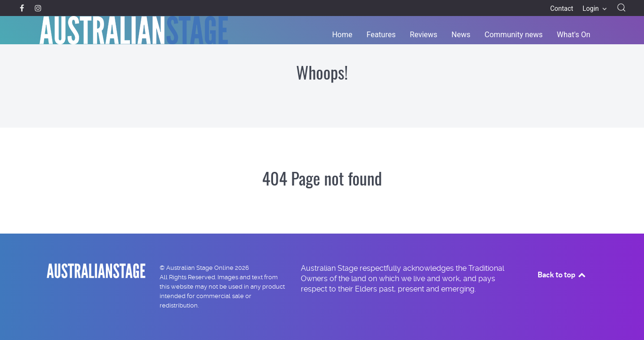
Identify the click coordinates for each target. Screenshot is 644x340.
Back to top (562, 275)
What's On (574, 35)
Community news (514, 35)
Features (381, 35)
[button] (621, 8)
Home (342, 35)
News (461, 35)
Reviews (423, 35)
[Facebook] (23, 8)
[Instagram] (38, 8)
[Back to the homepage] (134, 30)
